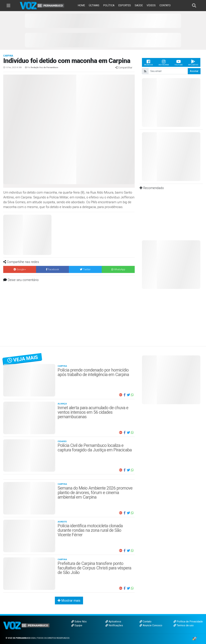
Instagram (164, 62)
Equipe (77, 625)
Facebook (148, 62)
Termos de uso (184, 625)
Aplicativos (113, 622)
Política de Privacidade (188, 622)
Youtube (179, 62)
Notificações (114, 625)
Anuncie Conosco (151, 625)
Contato (145, 622)
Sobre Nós (79, 622)
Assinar (194, 71)
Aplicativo (193, 62)
